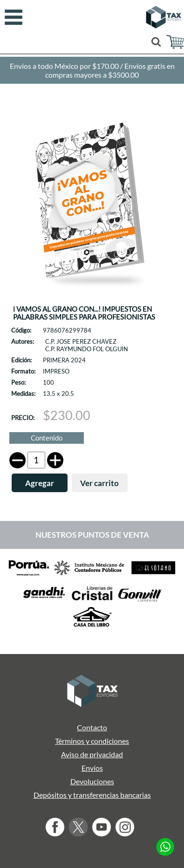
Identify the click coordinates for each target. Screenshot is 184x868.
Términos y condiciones (92, 741)
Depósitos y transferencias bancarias (92, 795)
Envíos (92, 768)
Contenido (47, 438)
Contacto (92, 727)
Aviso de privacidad (92, 754)
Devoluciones (92, 781)
